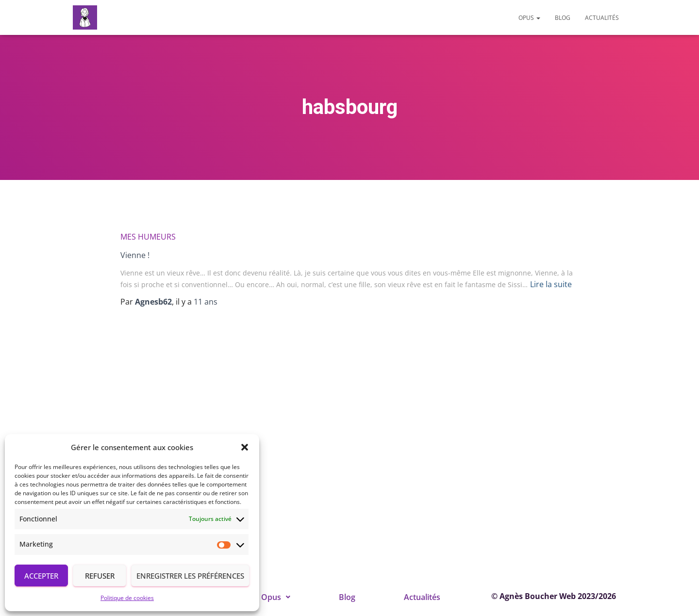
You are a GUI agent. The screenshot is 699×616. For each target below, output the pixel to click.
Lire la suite (551, 284)
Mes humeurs (148, 237)
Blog (563, 18)
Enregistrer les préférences (190, 576)
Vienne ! (135, 255)
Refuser (100, 576)
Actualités (602, 18)
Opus (529, 18)
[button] (245, 447)
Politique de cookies (127, 598)
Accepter (41, 576)
